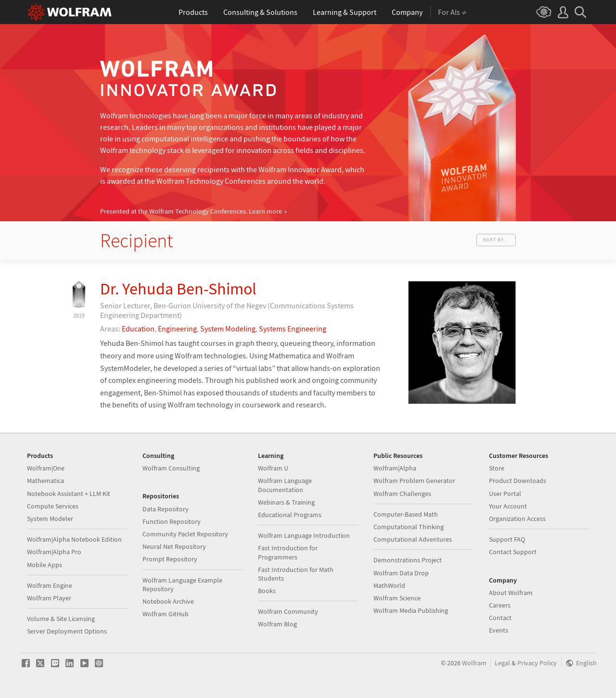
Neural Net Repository (174, 546)
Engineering (177, 329)
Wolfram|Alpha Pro (54, 552)
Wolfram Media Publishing (411, 610)
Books (267, 591)
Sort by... (496, 240)
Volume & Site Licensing (61, 619)
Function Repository (172, 521)
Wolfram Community (288, 611)
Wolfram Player (49, 598)
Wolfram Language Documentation (285, 485)
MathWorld (389, 585)
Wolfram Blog (277, 624)
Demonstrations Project (408, 560)
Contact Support (513, 552)
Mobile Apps (45, 565)
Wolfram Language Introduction (304, 535)
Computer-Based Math (406, 514)
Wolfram (474, 663)
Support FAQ (507, 539)
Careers (500, 605)
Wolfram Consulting (171, 468)
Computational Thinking (409, 527)
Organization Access (517, 519)
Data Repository (166, 509)
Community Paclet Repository (185, 534)
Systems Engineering (293, 329)
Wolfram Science (397, 598)
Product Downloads (518, 481)
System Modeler (50, 519)
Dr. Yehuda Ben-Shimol (178, 289)
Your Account (508, 506)
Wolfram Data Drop (401, 573)
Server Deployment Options (67, 631)
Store (497, 468)
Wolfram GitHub (166, 614)
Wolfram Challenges (402, 494)
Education (138, 329)
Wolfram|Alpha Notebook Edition (74, 539)
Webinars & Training (286, 502)
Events (499, 630)
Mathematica (45, 481)
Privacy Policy (537, 663)
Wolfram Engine (50, 585)
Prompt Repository (170, 559)
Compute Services (53, 506)
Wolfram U (273, 468)
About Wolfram (511, 593)
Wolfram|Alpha (395, 468)
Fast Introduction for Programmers (288, 552)
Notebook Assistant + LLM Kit (69, 494)
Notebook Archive (168, 601)
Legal (502, 663)
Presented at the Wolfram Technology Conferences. (191, 211)
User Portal (505, 494)
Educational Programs (290, 515)
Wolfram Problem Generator (414, 481)
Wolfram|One (46, 468)
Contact (500, 618)
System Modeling (228, 329)
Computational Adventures (413, 539)
